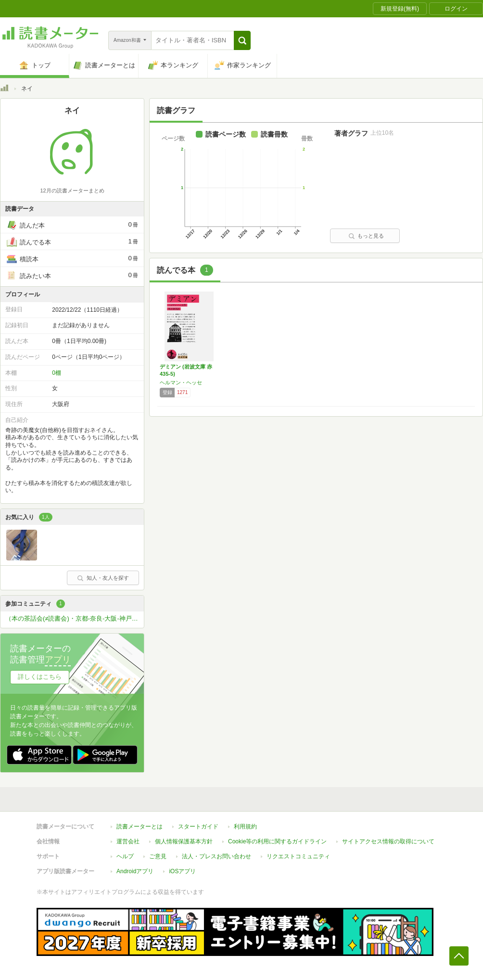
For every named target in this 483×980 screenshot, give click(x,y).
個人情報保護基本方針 (184, 841)
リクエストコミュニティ (298, 856)
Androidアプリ (135, 871)
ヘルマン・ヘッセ (181, 382)
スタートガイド (198, 827)
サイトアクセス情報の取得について (388, 841)
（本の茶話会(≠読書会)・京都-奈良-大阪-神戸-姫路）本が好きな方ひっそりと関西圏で (75, 618)
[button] (242, 40)
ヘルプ (125, 856)
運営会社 (128, 841)
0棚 (57, 373)
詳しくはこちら (40, 677)
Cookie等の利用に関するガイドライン (277, 841)
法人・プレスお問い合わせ (216, 856)
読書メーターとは (140, 827)
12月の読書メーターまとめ (72, 191)
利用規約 (245, 827)
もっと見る (366, 236)
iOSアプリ (182, 871)
